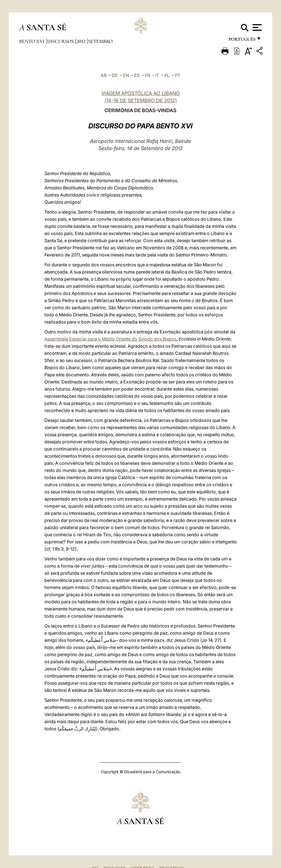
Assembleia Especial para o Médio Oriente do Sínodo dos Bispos (110, 339)
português (242, 41)
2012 (82, 41)
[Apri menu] (256, 27)
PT (178, 75)
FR (147, 75)
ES (137, 75)
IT (157, 75)
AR (104, 75)
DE (115, 75)
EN (126, 75)
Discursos (61, 41)
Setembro (100, 41)
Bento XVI (32, 41)
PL (167, 75)
